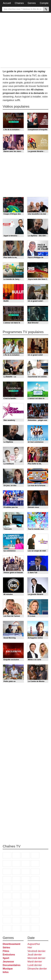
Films (6, 951)
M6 (16, 863)
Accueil (7, 3)
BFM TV (16, 896)
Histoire (35, 920)
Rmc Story (35, 880)
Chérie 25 (7, 888)
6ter (16, 880)
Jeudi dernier (35, 955)
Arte (26, 863)
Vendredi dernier (37, 951)
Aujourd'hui (34, 944)
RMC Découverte (26, 880)
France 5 (7, 863)
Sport (6, 958)
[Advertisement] (26, 40)
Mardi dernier (35, 962)
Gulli (7, 912)
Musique (8, 969)
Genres (32, 3)
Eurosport (26, 904)
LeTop (26, 928)
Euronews (35, 896)
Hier (30, 948)
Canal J (16, 912)
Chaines (19, 3)
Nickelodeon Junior (26, 920)
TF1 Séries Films (7, 880)
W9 (35, 863)
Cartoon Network (26, 912)
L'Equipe (35, 904)
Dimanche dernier (37, 969)
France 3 (26, 855)
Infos (6, 972)
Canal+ (35, 855)
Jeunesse (8, 962)
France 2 (16, 855)
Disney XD (35, 912)
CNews (7, 896)
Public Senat (35, 928)
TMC (7, 872)
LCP (16, 928)
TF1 (7, 855)
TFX (16, 872)
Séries (6, 948)
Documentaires (12, 965)
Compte (44, 3)
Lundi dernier (35, 965)
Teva (16, 888)
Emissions (9, 955)
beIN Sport (16, 904)
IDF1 (7, 928)
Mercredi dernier (37, 958)
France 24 (7, 904)
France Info (35, 888)
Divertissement (11, 944)
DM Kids (7, 920)
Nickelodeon (16, 920)
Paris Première (26, 888)
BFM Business (26, 896)
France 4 (26, 872)
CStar (35, 872)
